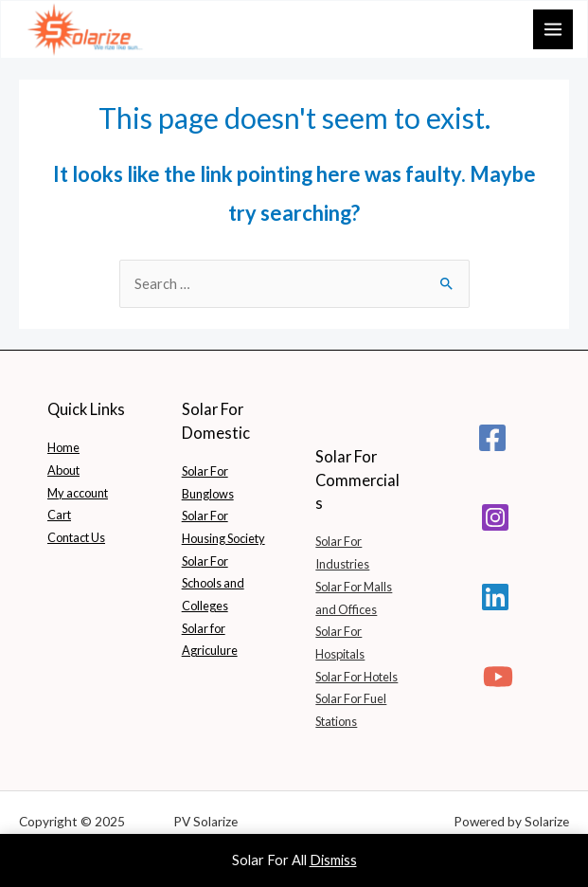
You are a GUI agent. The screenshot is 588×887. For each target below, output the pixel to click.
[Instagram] (495, 517)
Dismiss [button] (333, 860)
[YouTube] (498, 677)
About (63, 470)
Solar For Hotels (356, 677)
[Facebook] (492, 438)
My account (78, 493)
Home (63, 447)
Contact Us (76, 537)
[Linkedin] (495, 597)
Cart (59, 515)
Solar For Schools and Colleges (213, 583)
